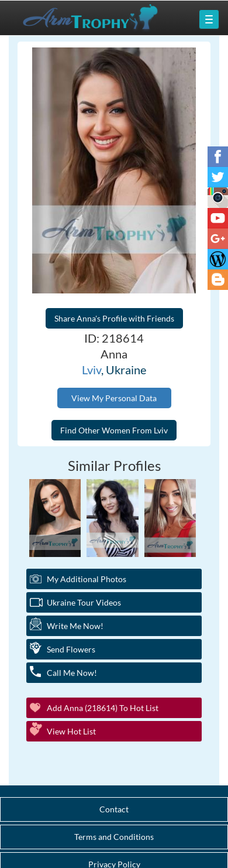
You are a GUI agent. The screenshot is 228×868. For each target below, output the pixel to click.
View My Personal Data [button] (114, 398)
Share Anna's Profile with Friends (114, 318)
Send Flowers (71, 649)
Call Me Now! (72, 673)
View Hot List (71, 731)
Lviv (91, 370)
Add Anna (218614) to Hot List (103, 708)
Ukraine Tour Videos (84, 602)
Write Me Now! (75, 626)
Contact (114, 809)
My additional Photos (87, 579)
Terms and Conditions (114, 837)
